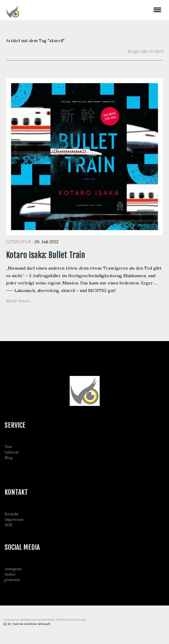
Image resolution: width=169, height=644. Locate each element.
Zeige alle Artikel (146, 51)
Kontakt (11, 514)
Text (8, 447)
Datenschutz (33, 620)
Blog (8, 458)
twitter (10, 574)
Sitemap (80, 620)
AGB (8, 525)
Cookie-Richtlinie (58, 620)
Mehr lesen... (19, 301)
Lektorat (12, 452)
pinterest (12, 580)
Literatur (19, 242)
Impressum (14, 520)
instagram (13, 569)
